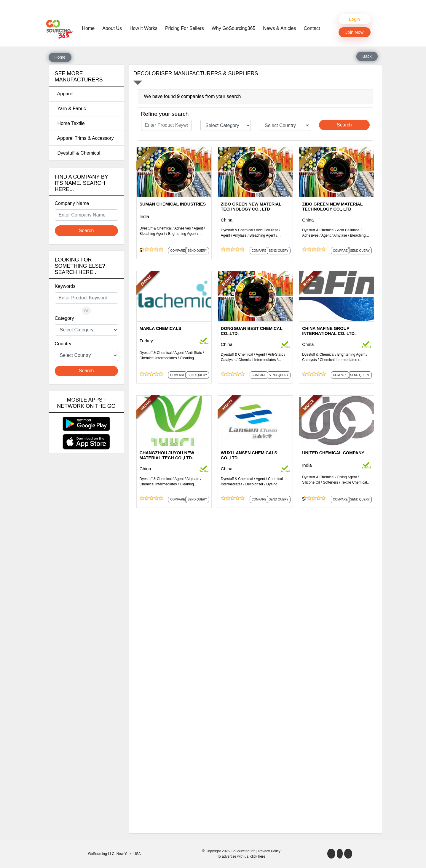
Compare (178, 251)
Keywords (65, 286)
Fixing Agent (347, 477)
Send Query (197, 251)
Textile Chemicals (355, 482)
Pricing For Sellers (185, 28)
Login (354, 19)
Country (63, 344)
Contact (312, 28)
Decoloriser (255, 484)
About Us (112, 28)
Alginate (193, 479)
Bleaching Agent (153, 234)
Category (64, 318)
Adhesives (182, 228)
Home (90, 28)
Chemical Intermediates (158, 358)
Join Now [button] (355, 32)
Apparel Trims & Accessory (84, 138)
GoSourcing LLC (101, 854)
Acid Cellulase (267, 230)
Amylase (240, 235)
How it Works (143, 28)
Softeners (330, 482)
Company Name (72, 203)
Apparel (64, 94)
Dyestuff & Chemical (78, 153)
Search (86, 231)
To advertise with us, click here (241, 856)
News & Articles (279, 28)
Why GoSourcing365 (234, 28)
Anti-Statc (194, 353)
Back (367, 56)
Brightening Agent (182, 234)
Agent (198, 228)
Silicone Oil (311, 482)
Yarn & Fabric (70, 109)
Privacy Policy (269, 851)
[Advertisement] (86, 555)
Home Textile (70, 123)
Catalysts (228, 360)
